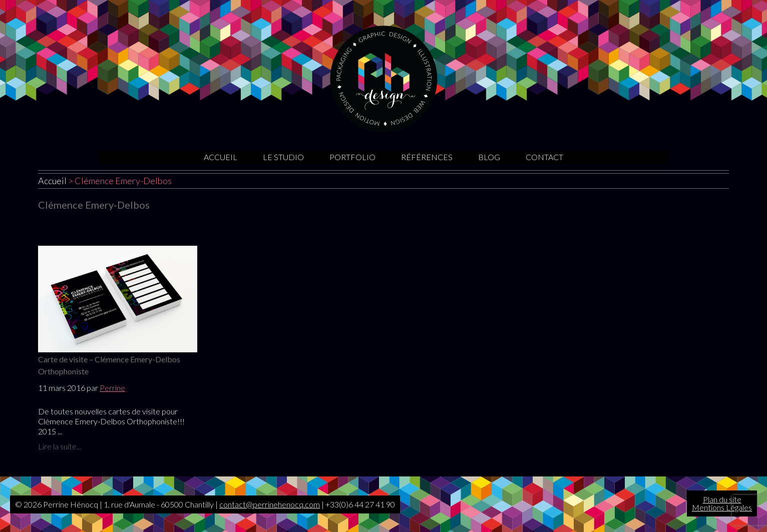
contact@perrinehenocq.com (270, 504)
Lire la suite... (60, 446)
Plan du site (722, 499)
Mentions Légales (722, 507)
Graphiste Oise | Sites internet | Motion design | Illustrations (384, 79)
